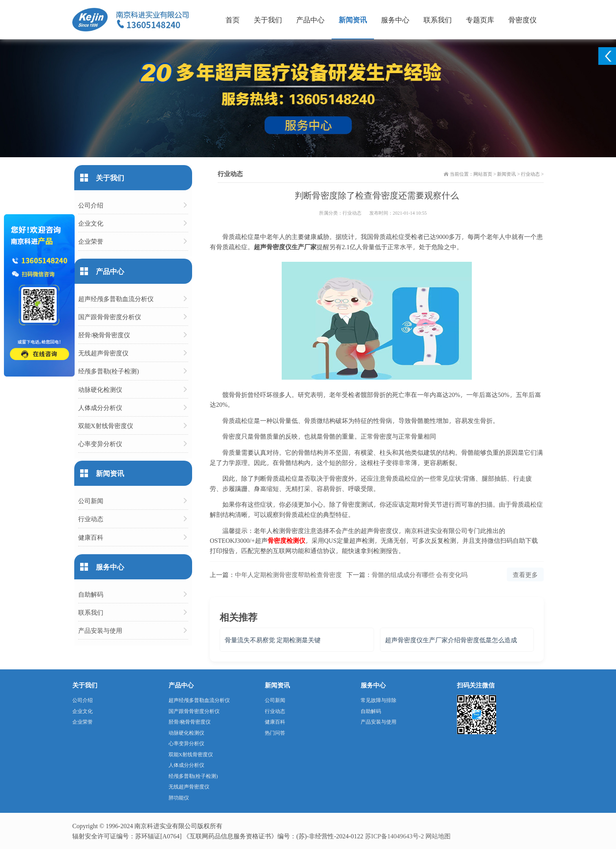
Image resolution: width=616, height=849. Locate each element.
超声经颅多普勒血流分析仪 (116, 299)
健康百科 (91, 537)
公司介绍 (91, 205)
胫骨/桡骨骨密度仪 (104, 335)
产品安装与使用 (100, 630)
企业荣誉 (91, 241)
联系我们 (438, 19)
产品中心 (310, 19)
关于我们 (268, 19)
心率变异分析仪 (100, 444)
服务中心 (395, 19)
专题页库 (480, 19)
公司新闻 (91, 501)
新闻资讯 (353, 19)
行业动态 (530, 174)
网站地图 (438, 836)
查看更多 (525, 574)
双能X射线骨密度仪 (106, 425)
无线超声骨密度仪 (103, 353)
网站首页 (483, 174)
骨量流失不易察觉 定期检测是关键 (273, 640)
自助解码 (91, 594)
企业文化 (91, 223)
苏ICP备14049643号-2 (394, 836)
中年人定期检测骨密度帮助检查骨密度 (288, 574)
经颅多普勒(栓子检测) (109, 371)
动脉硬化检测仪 (100, 389)
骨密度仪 (522, 19)
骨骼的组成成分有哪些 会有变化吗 (420, 574)
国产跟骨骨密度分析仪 (110, 317)
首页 (233, 19)
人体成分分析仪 (100, 407)
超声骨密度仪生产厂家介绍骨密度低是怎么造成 (451, 640)
